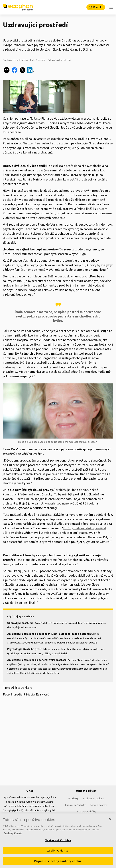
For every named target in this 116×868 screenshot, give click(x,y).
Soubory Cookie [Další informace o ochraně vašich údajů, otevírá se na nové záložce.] (13, 834)
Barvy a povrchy (99, 805)
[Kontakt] (96, 7)
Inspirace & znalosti (93, 798)
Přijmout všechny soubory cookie (58, 862)
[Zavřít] (110, 820)
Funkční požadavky (75, 805)
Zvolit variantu (58, 852)
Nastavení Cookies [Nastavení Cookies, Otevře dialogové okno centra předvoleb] (58, 841)
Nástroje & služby (86, 811)
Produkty (73, 798)
